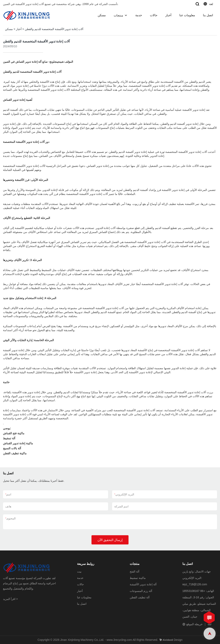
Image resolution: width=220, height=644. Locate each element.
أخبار (168, 15)
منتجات (118, 15)
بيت (79, 571)
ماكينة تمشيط (138, 578)
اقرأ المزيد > (10, 599)
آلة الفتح (135, 571)
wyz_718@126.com (195, 584)
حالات (154, 15)
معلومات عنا (187, 15)
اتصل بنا (208, 15)
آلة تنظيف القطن (140, 597)
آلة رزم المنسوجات (141, 591)
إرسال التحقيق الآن (110, 540)
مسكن (102, 15)
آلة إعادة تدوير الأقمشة (143, 584)
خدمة (139, 15)
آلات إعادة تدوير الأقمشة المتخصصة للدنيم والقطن (54, 29)
